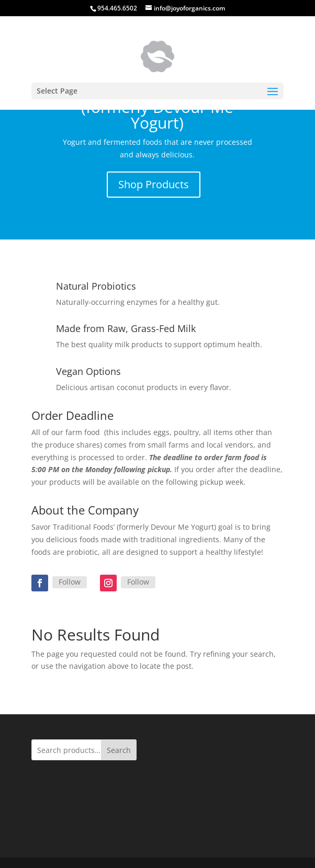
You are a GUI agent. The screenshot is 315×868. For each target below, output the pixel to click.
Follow (70, 582)
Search (119, 750)
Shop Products (154, 184)
